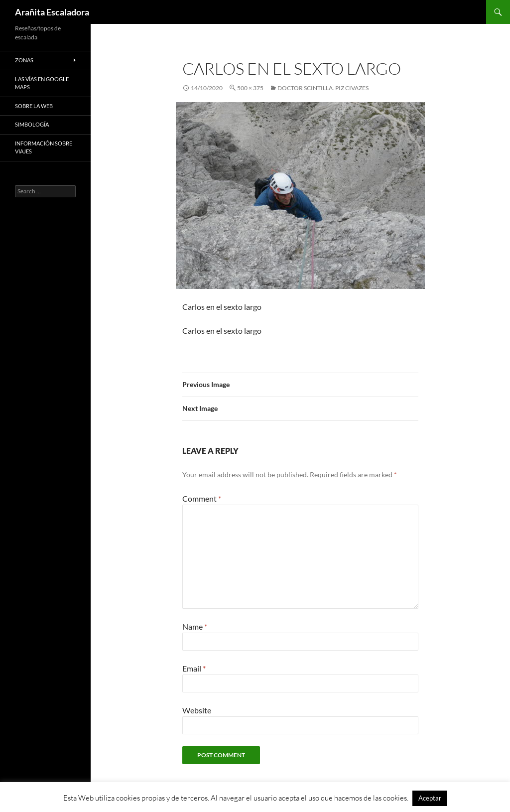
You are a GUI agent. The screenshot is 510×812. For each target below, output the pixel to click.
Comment (202, 498)
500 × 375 (250, 88)
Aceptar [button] (430, 798)
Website (197, 710)
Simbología (32, 124)
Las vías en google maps (42, 83)
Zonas (24, 60)
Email (194, 668)
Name (195, 626)
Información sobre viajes (44, 147)
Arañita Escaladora (52, 12)
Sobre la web (34, 106)
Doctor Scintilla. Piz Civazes (323, 88)
